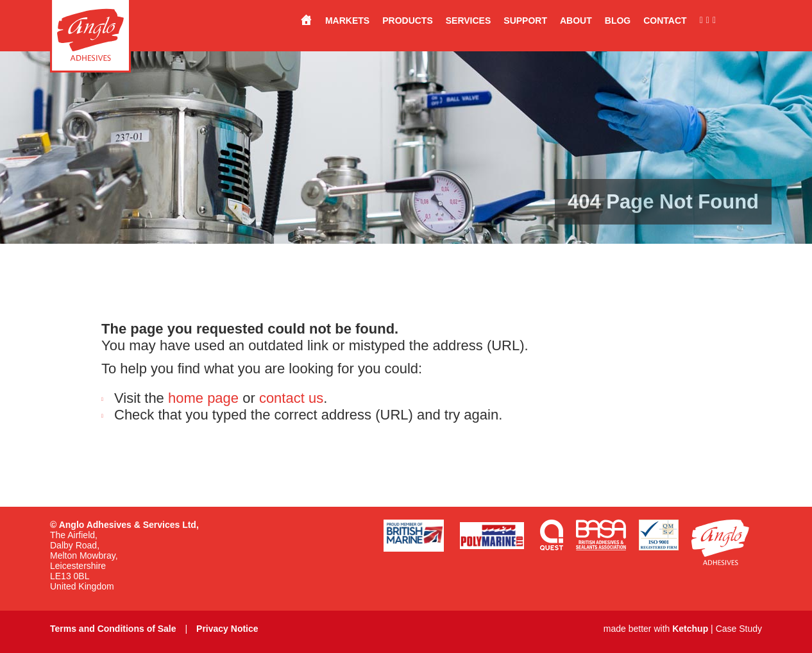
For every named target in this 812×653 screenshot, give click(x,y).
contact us (291, 398)
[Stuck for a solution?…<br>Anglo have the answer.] (300, 21)
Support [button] (525, 21)
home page (203, 398)
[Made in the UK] (739, 21)
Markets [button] (347, 21)
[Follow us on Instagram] (706, 21)
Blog (618, 21)
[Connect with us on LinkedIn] (713, 21)
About (576, 21)
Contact (665, 21)
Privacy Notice (227, 629)
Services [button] (469, 21)
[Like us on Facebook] (695, 21)
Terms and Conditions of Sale (113, 629)
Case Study (739, 629)
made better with (656, 629)
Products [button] (408, 21)
